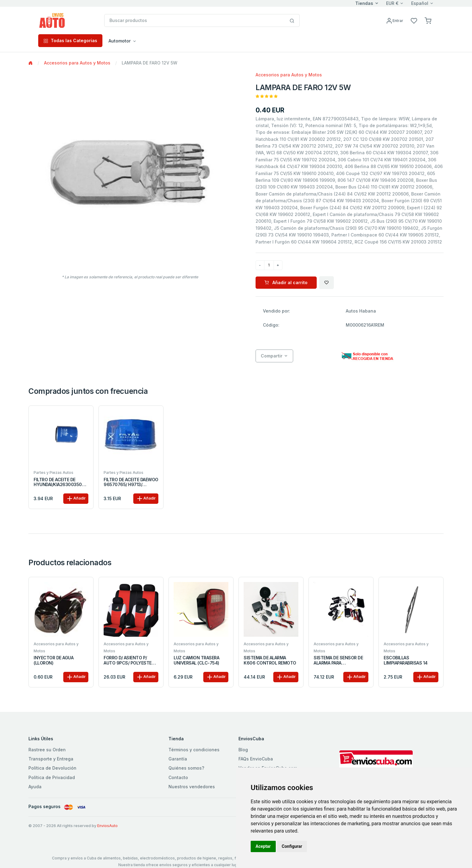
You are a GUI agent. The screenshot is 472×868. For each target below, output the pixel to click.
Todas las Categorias (70, 40)
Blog (243, 750)
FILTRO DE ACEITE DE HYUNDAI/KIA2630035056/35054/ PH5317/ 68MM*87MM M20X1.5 (61, 482)
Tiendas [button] (364, 3)
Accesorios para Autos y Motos (77, 63)
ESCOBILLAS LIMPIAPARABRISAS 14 (406, 660)
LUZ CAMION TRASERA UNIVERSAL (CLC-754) (196, 660)
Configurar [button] (292, 846)
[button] (428, 20)
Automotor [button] (120, 41)
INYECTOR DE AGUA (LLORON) (53, 660)
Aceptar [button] (263, 846)
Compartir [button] (272, 356)
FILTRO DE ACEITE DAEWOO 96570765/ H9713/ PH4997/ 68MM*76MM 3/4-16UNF (131, 482)
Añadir (76, 499)
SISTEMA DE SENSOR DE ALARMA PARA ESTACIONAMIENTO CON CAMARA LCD (339, 661)
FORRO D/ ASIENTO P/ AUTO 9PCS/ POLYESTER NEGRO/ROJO (129, 661)
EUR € (392, 3)
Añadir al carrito (286, 282)
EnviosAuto (107, 826)
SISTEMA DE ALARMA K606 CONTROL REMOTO (270, 660)
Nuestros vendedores (192, 787)
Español (420, 3)
